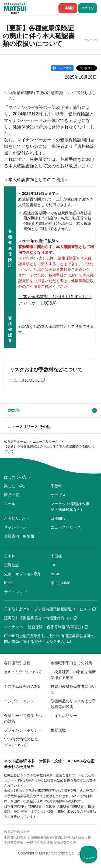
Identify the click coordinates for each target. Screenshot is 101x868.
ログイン (88, 8)
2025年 (14, 410)
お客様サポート (17, 518)
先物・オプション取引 (23, 574)
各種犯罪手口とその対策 (71, 663)
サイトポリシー (64, 716)
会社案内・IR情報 (19, 536)
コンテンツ (91, 40)
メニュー (89, 858)
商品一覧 (12, 495)
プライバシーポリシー (23, 730)
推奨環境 (58, 730)
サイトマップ (15, 592)
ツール (10, 504)
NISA (55, 574)
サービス (58, 495)
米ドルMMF (61, 583)
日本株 (10, 556)
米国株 (56, 556)
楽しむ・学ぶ (15, 486)
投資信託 (12, 565)
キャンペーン (15, 527)
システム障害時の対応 (23, 686)
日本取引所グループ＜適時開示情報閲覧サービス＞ (50, 609)
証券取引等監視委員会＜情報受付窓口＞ (40, 618)
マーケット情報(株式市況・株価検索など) (70, 507)
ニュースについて (25, 380)
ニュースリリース (66, 527)
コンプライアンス (19, 701)
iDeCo (9, 583)
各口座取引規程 (17, 663)
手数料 (56, 486)
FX (53, 565)
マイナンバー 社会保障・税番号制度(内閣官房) (46, 627)
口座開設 (68, 8)
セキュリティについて (23, 672)
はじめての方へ (17, 477)
